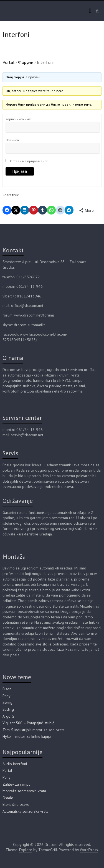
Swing (7, 702)
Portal (8, 62)
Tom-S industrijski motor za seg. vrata (34, 730)
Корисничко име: (19, 119)
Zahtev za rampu (17, 784)
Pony (7, 696)
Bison (7, 689)
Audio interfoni (15, 764)
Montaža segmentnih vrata (24, 791)
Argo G (8, 716)
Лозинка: (13, 140)
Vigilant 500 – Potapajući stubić (28, 723)
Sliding (8, 709)
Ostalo (8, 798)
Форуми (26, 62)
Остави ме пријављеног (29, 161)
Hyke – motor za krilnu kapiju (27, 736)
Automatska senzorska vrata (26, 811)
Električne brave (16, 804)
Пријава (20, 171)
